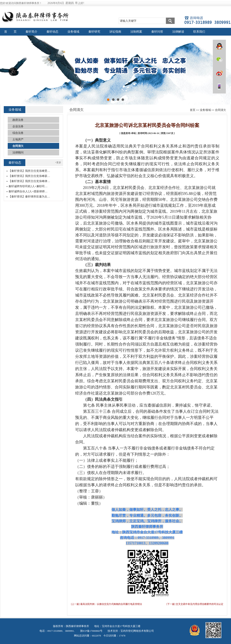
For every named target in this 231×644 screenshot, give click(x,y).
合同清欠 (221, 110)
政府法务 (18, 120)
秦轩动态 (52, 32)
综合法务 (18, 133)
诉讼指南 (115, 32)
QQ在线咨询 (219, 46)
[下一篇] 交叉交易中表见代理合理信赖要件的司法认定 (195, 604)
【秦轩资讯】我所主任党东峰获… (29, 176)
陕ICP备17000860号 (91, 631)
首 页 (10, 32)
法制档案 (136, 32)
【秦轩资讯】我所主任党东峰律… (29, 181)
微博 (219, 73)
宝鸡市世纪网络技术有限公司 (137, 631)
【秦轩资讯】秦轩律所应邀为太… (29, 197)
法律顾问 (18, 153)
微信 (219, 60)
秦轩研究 (94, 32)
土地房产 (18, 139)
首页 (193, 110)
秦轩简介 (31, 32)
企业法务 (18, 126)
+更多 (58, 162)
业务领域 (73, 32)
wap (219, 87)
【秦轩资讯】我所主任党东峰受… (29, 171)
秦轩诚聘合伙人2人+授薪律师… (28, 191)
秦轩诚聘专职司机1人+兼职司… (28, 186)
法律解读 (178, 32)
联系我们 (199, 32)
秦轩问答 (157, 32)
